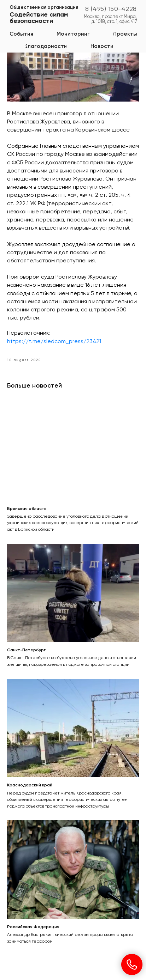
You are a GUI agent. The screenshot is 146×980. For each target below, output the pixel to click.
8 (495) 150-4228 (111, 9)
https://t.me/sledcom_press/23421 (54, 342)
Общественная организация (44, 8)
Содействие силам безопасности (39, 18)
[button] (73, 34)
